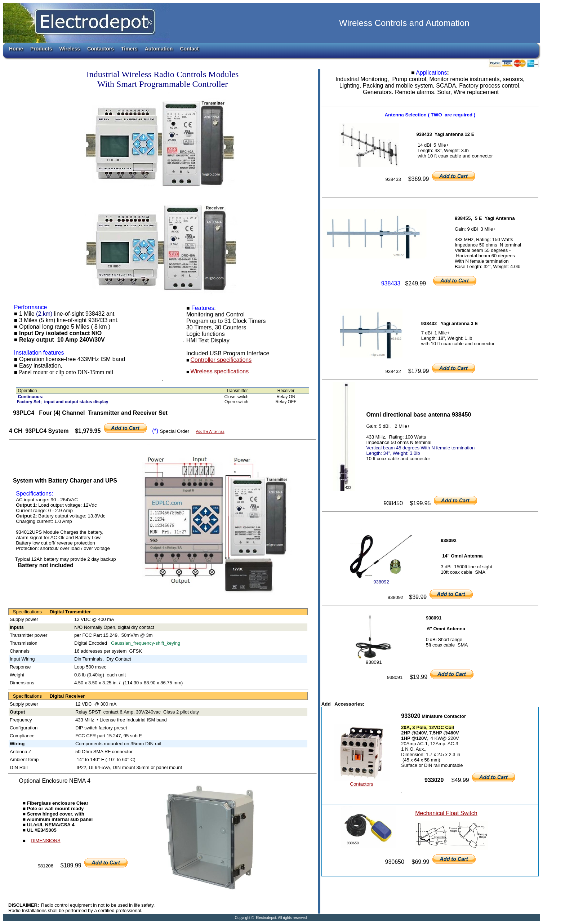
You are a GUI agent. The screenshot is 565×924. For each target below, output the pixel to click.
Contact (189, 49)
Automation (159, 49)
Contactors (101, 49)
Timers (129, 49)
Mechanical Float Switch (446, 813)
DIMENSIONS (45, 841)
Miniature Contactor (444, 716)
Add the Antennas (210, 432)
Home (16, 49)
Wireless (70, 49)
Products (41, 49)
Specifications (29, 612)
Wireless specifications (219, 371)
